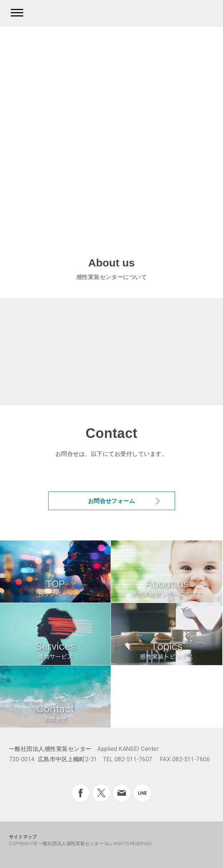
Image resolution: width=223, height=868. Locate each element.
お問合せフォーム (112, 501)
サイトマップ (23, 837)
